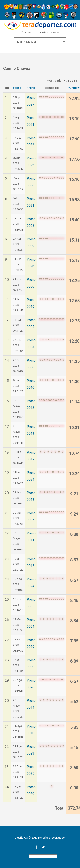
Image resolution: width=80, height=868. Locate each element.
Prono (31, 88)
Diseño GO (21, 838)
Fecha (17, 88)
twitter (43, 847)
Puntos (74, 88)
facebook (36, 847)
